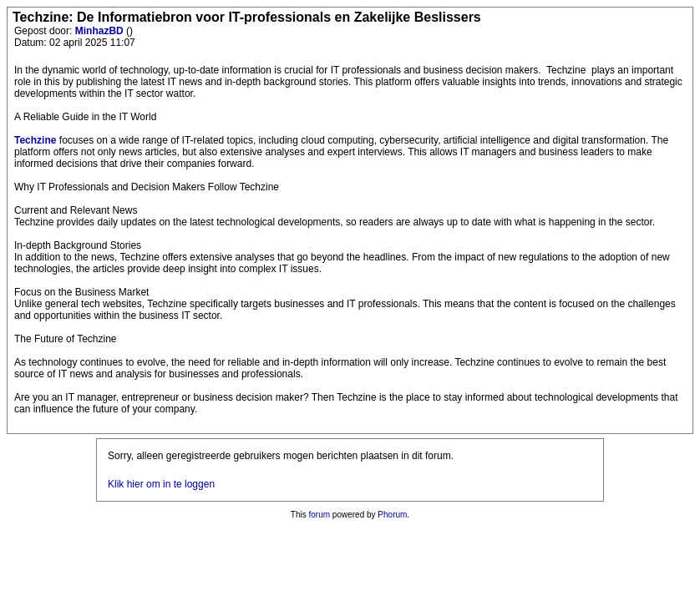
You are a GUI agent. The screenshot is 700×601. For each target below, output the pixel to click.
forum (320, 515)
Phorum (392, 515)
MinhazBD (101, 31)
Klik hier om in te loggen (161, 484)
